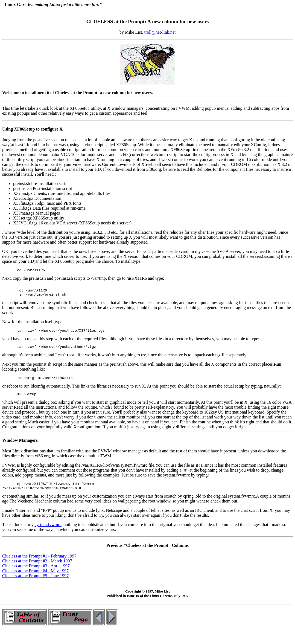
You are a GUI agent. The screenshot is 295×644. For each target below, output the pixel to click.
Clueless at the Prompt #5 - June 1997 (35, 584)
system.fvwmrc (48, 533)
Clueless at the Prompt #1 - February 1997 (39, 564)
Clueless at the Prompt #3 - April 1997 (36, 574)
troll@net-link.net (160, 32)
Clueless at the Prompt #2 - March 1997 (37, 569)
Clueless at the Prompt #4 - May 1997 (35, 579)
